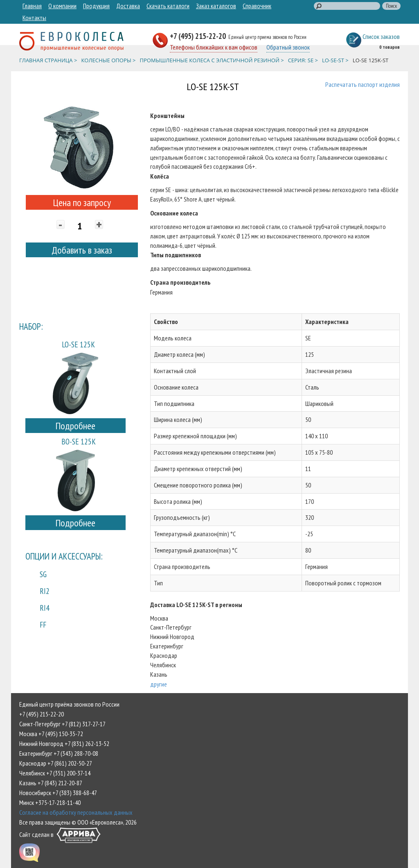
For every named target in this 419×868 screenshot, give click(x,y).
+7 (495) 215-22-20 (199, 36)
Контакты (34, 18)
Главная (32, 6)
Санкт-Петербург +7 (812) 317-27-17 (62, 724)
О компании (62, 6)
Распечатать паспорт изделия (363, 84)
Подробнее (75, 426)
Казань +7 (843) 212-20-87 (51, 783)
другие (159, 684)
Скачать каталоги (168, 6)
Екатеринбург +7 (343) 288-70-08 (59, 753)
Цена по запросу (82, 203)
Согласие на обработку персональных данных (76, 812)
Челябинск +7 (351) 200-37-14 (55, 773)
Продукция (96, 6)
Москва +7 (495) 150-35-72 (51, 734)
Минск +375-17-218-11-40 (50, 802)
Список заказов (381, 36)
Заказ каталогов (216, 6)
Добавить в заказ (82, 250)
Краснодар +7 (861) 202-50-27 (56, 763)
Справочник (257, 6)
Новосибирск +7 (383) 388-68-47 (58, 793)
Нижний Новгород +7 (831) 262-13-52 (64, 743)
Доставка (128, 6)
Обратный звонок (288, 47)
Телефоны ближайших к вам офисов (214, 47)
